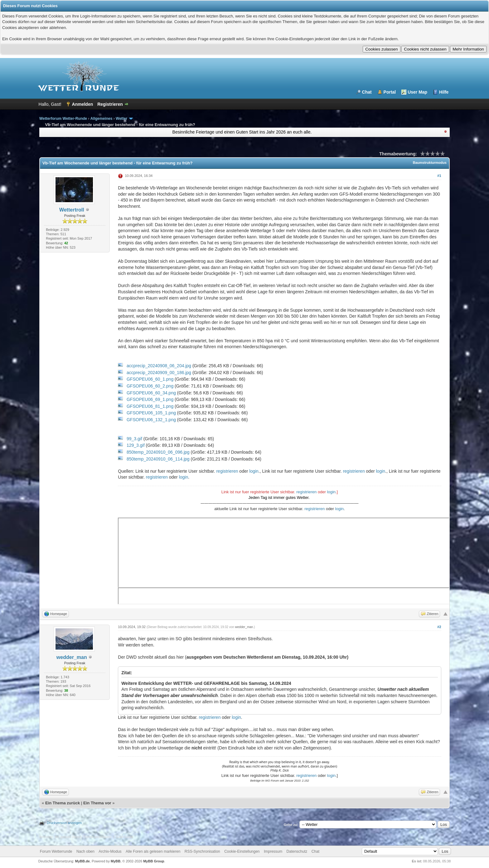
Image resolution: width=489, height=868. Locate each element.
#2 (439, 627)
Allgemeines (102, 119)
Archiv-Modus (110, 851)
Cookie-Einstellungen (242, 851)
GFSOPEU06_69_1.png (150, 399)
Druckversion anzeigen (64, 823)
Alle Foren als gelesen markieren (153, 851)
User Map (417, 92)
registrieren (227, 471)
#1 (439, 176)
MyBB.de (82, 861)
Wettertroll (72, 210)
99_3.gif (134, 439)
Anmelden (83, 104)
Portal (390, 92)
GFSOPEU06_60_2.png (150, 386)
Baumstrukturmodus (430, 163)
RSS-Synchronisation (202, 851)
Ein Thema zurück (63, 803)
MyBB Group (154, 861)
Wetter (121, 119)
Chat (367, 92)
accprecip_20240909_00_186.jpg (159, 373)
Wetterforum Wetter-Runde (63, 119)
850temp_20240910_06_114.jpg (158, 459)
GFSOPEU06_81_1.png (150, 406)
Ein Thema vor (97, 803)
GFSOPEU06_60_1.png (150, 379)
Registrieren (110, 104)
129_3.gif (136, 445)
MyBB (116, 861)
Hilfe (444, 92)
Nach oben (85, 851)
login (254, 471)
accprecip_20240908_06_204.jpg (159, 366)
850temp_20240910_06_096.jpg (158, 452)
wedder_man (72, 657)
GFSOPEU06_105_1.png (151, 413)
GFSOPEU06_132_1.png (151, 420)
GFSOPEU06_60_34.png (151, 393)
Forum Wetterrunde (56, 851)
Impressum (273, 851)
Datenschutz (297, 851)
